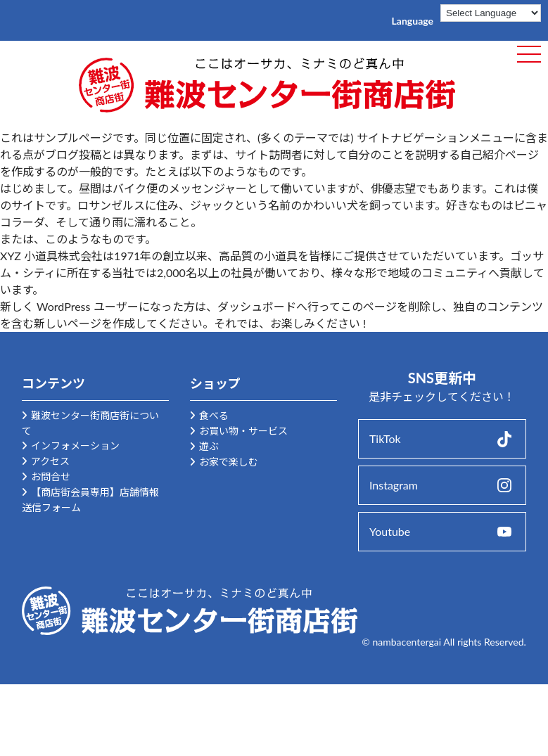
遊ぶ (209, 446)
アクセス (50, 461)
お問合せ (51, 476)
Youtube (390, 531)
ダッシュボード (257, 306)
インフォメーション (75, 446)
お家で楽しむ (229, 462)
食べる (214, 415)
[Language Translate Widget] (491, 13)
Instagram (394, 485)
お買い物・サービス (243, 431)
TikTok (385, 438)
